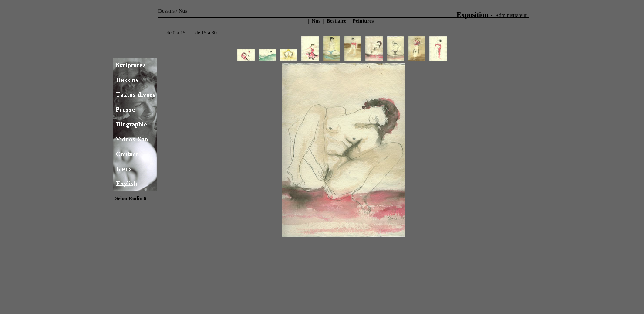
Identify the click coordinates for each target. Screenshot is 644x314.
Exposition (473, 15)
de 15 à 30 (206, 33)
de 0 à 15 (176, 33)
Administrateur (511, 15)
